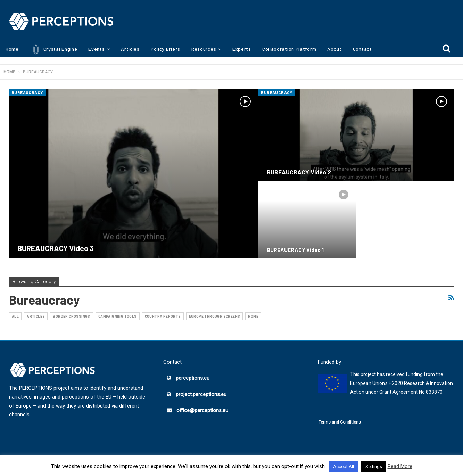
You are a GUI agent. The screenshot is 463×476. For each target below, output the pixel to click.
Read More (400, 466)
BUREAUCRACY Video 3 (56, 248)
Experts (242, 49)
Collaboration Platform (289, 49)
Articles (130, 49)
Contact (362, 49)
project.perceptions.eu (201, 394)
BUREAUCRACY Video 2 (299, 172)
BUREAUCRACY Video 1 (295, 250)
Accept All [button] (344, 466)
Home (12, 49)
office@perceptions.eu (202, 410)
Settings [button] (374, 466)
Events (96, 49)
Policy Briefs (166, 49)
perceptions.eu (193, 378)
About (334, 49)
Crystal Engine (54, 50)
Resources (204, 49)
